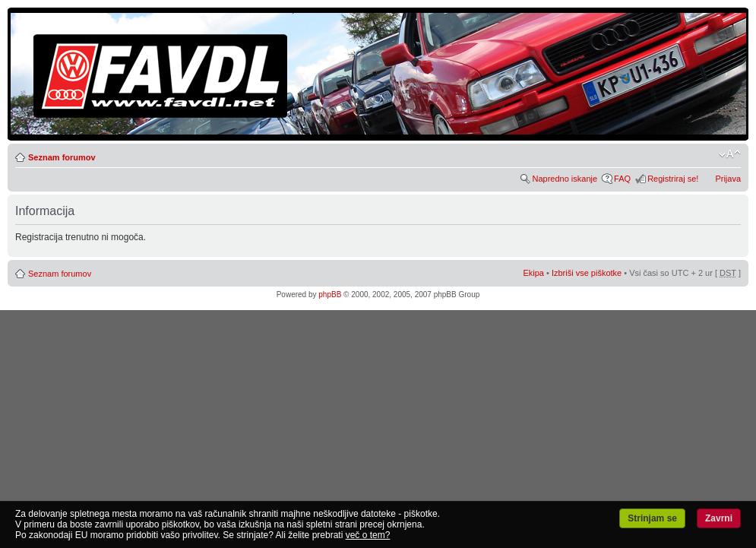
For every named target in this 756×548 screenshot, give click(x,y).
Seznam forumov (62, 157)
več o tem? (368, 535)
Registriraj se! (673, 179)
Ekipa (533, 273)
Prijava (728, 179)
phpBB (330, 295)
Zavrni (719, 518)
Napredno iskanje (565, 179)
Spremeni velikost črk (730, 154)
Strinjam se (652, 518)
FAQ (622, 179)
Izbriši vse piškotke (588, 273)
